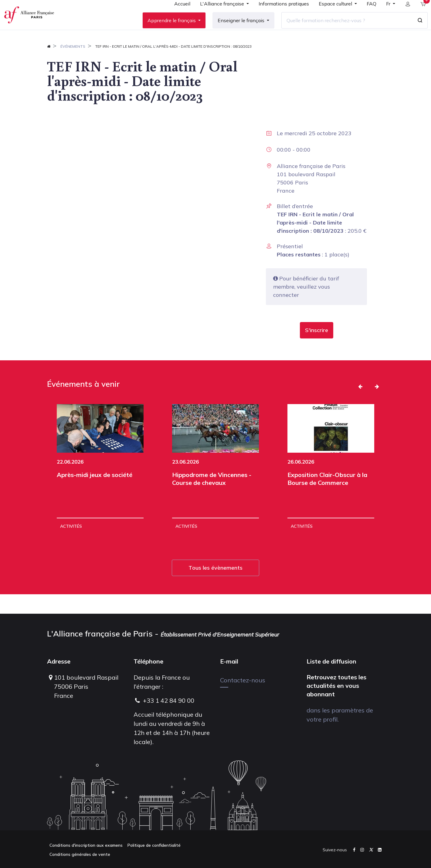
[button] (317, 350)
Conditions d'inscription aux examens (86, 845)
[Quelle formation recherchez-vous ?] (342, 30)
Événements (73, 66)
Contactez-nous (243, 680)
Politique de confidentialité (154, 845)
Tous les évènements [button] (215, 587)
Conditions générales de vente (80, 854)
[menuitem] (177, 16)
